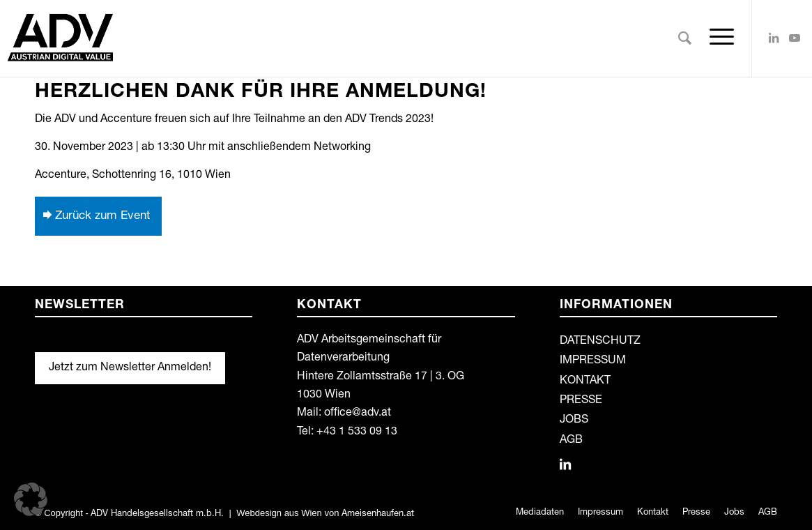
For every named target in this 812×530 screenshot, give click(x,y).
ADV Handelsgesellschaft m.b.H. (157, 514)
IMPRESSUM (593, 361)
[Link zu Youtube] (795, 38)
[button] (31, 499)
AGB (571, 441)
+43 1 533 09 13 (357, 432)
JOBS (574, 421)
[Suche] (685, 38)
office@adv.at (358, 414)
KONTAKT (585, 381)
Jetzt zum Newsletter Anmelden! (130, 368)
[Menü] (717, 38)
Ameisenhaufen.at (378, 514)
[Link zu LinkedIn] (774, 38)
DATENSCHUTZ (600, 342)
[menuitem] (685, 38)
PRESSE (581, 401)
